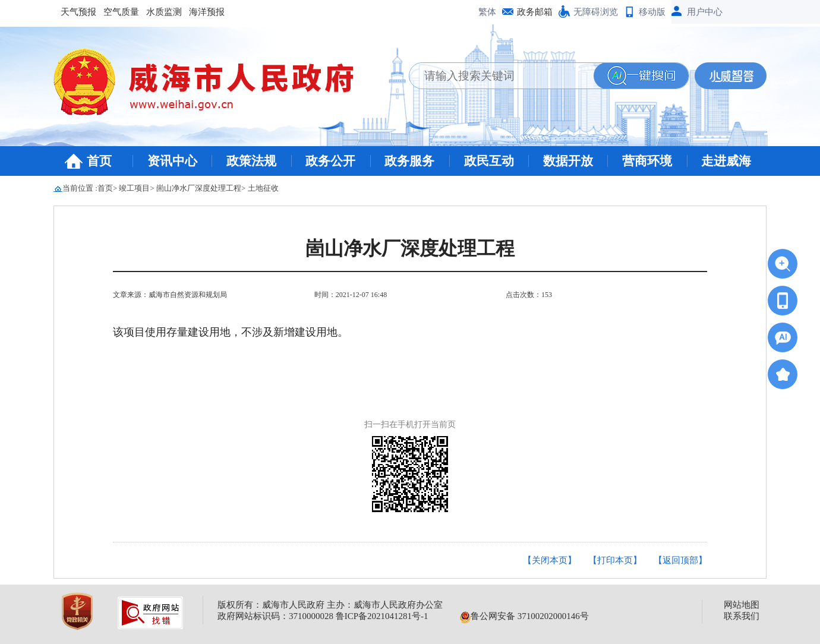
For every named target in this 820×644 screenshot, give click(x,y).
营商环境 (647, 161)
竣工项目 (134, 188)
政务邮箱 (535, 12)
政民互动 (489, 161)
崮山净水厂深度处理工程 (199, 188)
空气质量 (121, 12)
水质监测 (164, 12)
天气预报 (78, 12)
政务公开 (330, 161)
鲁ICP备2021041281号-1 (382, 616)
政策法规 (251, 161)
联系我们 (742, 616)
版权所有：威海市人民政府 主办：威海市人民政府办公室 (330, 605)
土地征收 (263, 188)
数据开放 (568, 161)
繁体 (487, 12)
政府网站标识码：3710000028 (275, 616)
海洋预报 (207, 12)
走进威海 (726, 161)
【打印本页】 (615, 560)
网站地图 (742, 605)
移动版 (652, 12)
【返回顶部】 (680, 560)
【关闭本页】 (550, 560)
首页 (99, 161)
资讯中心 (172, 161)
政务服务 (409, 161)
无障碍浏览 (596, 12)
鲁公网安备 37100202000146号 (524, 616)
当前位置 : (80, 188)
